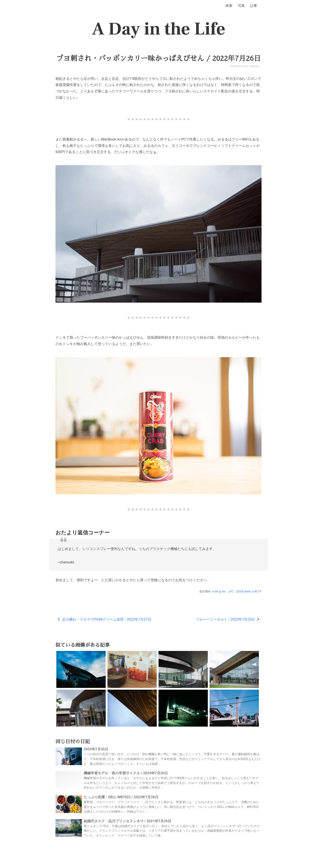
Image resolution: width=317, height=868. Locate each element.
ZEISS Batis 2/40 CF (249, 591)
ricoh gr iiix (219, 591)
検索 (229, 6)
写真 (241, 6)
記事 (254, 6)
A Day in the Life (159, 29)
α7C (231, 591)
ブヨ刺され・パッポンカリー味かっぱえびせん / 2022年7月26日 (158, 58)
